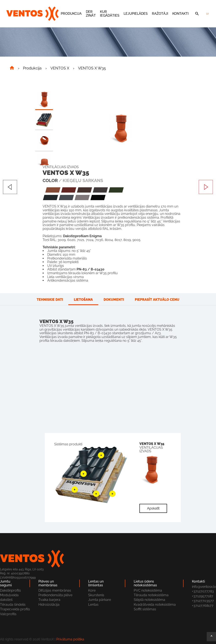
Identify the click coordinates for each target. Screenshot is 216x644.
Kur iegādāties (110, 14)
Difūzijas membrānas (55, 590)
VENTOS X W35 (92, 68)
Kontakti (180, 14)
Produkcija (71, 14)
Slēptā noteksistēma (149, 600)
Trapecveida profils (15, 609)
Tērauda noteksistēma (151, 595)
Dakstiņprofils (10, 590)
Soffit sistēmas (145, 609)
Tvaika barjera (49, 600)
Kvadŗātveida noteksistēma (155, 605)
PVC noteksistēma (148, 590)
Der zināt (91, 14)
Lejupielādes (136, 14)
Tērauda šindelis (13, 605)
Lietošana (83, 300)
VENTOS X (60, 68)
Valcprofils (8, 614)
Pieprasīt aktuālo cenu (157, 300)
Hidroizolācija (49, 605)
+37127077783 (203, 591)
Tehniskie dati (50, 300)
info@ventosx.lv (204, 587)
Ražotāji (160, 14)
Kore (92, 590)
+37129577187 (203, 596)
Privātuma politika (70, 639)
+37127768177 (203, 606)
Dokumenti (114, 300)
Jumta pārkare (100, 600)
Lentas (93, 605)
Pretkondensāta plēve (55, 595)
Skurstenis (96, 595)
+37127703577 (203, 601)
